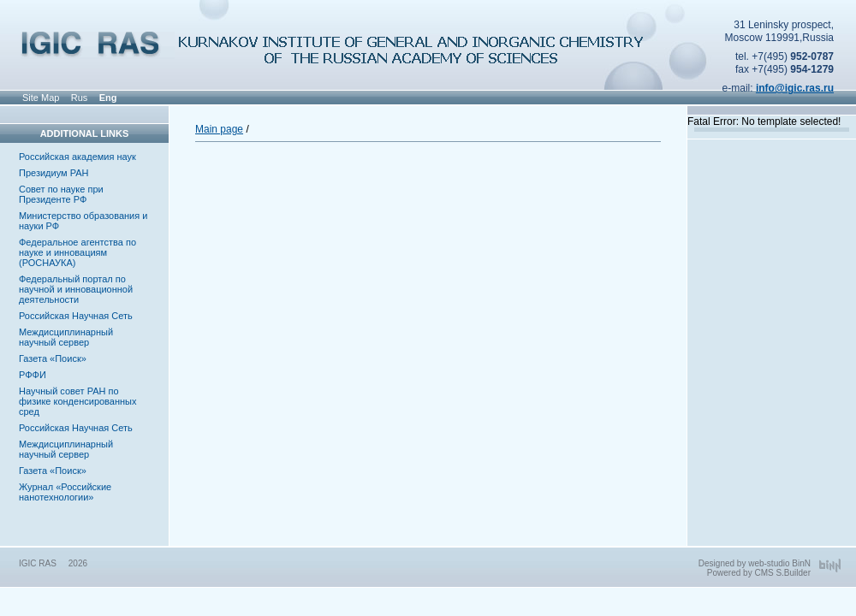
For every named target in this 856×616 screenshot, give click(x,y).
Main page (219, 129)
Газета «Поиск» (53, 358)
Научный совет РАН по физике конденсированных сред (78, 401)
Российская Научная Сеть (76, 316)
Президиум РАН (54, 173)
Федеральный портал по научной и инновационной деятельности (76, 289)
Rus (80, 98)
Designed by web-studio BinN (755, 563)
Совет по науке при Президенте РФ (61, 194)
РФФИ (33, 375)
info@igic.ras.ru (795, 88)
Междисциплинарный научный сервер (66, 337)
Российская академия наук (77, 157)
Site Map (41, 98)
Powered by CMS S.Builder (759, 573)
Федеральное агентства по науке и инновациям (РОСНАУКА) (77, 252)
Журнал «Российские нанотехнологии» (65, 492)
